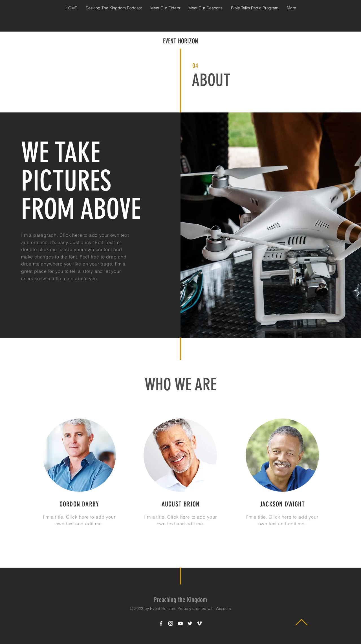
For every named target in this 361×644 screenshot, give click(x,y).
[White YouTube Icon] (180, 623)
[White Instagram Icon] (171, 623)
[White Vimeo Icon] (199, 623)
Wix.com (223, 608)
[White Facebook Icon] (161, 623)
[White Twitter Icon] (190, 623)
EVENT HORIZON (180, 41)
